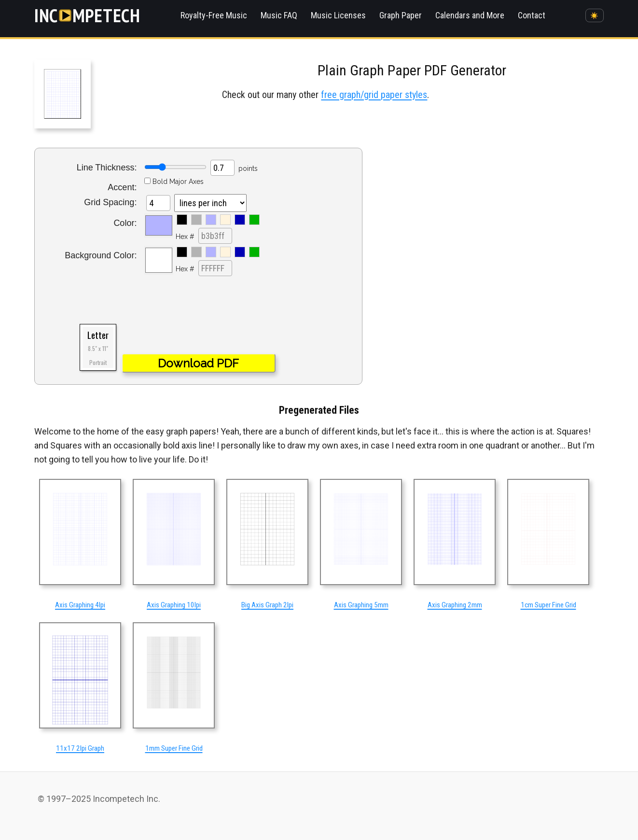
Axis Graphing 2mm (455, 605)
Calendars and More (470, 15)
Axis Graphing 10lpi (174, 605)
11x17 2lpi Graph (80, 748)
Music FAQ (279, 15)
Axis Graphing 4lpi (80, 605)
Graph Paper (401, 15)
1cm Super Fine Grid (548, 605)
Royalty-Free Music (214, 15)
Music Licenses (338, 15)
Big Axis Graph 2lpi (267, 605)
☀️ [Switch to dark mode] (594, 16)
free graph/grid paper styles (374, 95)
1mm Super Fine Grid (174, 748)
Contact (532, 15)
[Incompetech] (87, 15)
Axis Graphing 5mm (361, 605)
